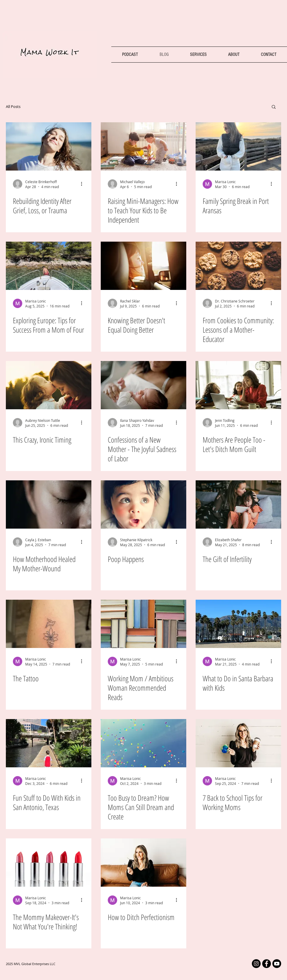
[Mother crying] (49, 504)
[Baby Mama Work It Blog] (143, 504)
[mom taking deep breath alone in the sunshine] (49, 146)
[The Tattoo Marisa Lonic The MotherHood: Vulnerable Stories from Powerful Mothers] (49, 624)
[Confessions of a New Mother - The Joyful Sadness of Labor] (143, 385)
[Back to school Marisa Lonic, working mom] (238, 743)
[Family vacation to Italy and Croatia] (49, 266)
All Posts (13, 106)
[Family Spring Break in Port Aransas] (238, 146)
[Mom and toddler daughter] (49, 385)
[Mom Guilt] (238, 385)
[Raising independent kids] (143, 146)
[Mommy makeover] (49, 863)
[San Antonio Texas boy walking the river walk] (49, 743)
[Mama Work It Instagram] (256, 964)
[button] (274, 107)
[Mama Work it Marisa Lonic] (143, 863)
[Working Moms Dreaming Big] (143, 743)
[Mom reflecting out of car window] (143, 266)
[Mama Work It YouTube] (277, 964)
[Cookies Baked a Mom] (238, 266)
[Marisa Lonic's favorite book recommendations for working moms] (143, 624)
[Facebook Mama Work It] (266, 964)
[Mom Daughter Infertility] (238, 504)
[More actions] (83, 184)
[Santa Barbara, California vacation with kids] (238, 624)
